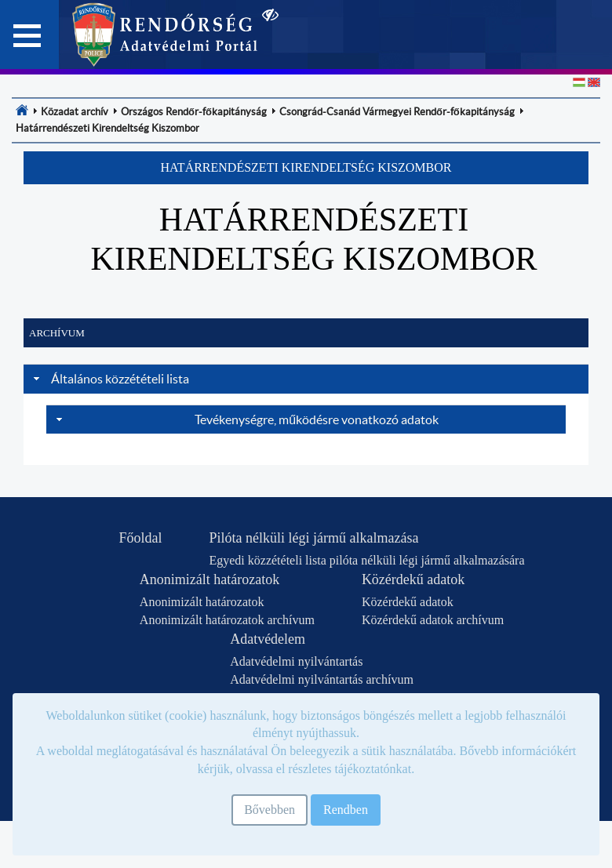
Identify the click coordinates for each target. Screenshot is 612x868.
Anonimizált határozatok (209, 579)
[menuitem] (22, 109)
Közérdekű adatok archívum (433, 620)
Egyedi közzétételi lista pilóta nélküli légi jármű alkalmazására (366, 560)
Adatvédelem (268, 639)
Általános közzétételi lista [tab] (109, 379)
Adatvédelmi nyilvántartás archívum (322, 679)
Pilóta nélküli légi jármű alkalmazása (313, 538)
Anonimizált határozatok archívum (227, 620)
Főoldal (140, 538)
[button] (306, 168)
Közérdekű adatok (413, 579)
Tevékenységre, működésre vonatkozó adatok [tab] (246, 419)
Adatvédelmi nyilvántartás (296, 661)
